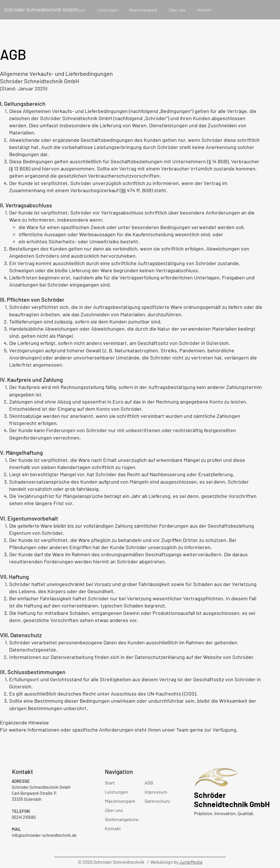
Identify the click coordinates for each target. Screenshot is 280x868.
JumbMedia (191, 862)
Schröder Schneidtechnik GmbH (40, 9)
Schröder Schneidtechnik (222, 799)
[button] (107, 10)
